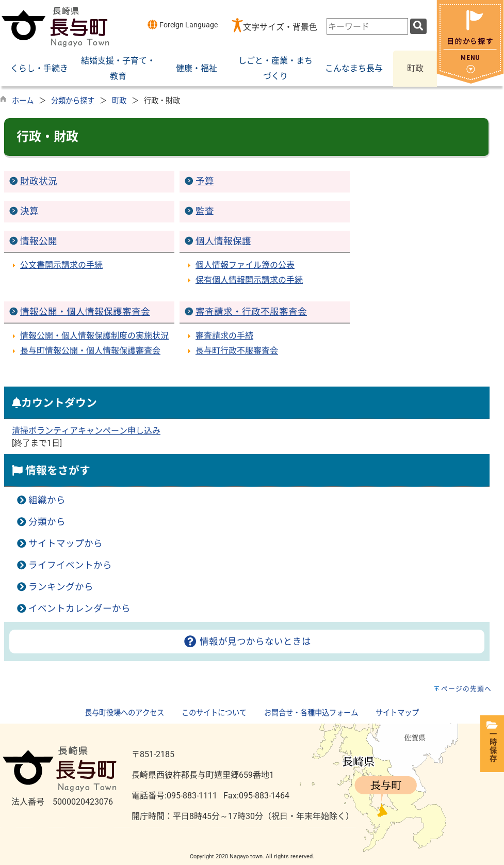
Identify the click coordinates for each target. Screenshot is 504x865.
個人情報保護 (223, 241)
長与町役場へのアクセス (124, 713)
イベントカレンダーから (79, 608)
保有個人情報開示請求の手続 (249, 280)
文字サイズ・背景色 (280, 27)
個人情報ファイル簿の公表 (245, 265)
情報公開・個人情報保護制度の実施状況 (94, 336)
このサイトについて (214, 713)
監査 (205, 211)
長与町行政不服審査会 (237, 351)
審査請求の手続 (224, 336)
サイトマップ (397, 713)
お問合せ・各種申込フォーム (311, 713)
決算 (29, 211)
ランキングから (61, 587)
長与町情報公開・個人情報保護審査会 (90, 351)
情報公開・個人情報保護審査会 (85, 312)
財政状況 (39, 181)
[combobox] (367, 26)
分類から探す (73, 101)
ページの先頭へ (466, 689)
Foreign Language (182, 25)
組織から (47, 500)
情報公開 (39, 241)
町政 (119, 101)
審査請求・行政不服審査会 (251, 312)
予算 (205, 181)
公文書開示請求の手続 (61, 265)
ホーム (23, 101)
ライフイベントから (70, 565)
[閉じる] (470, 81)
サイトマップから (66, 543)
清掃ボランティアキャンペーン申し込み (86, 431)
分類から (47, 522)
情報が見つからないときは (247, 642)
